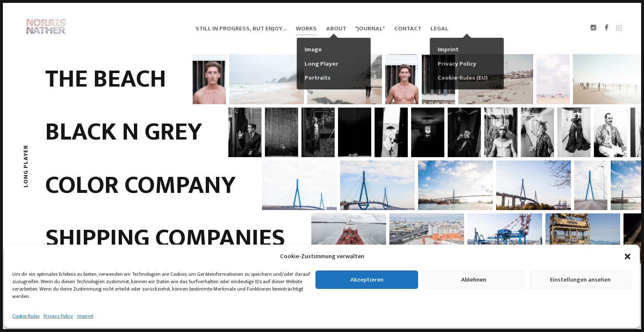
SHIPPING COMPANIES (165, 238)
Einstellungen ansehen (580, 280)
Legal (439, 29)
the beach (106, 79)
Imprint (85, 316)
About (336, 29)
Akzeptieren (367, 280)
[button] (628, 256)
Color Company (140, 185)
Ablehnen (474, 280)
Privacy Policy (58, 316)
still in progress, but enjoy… (241, 29)
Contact (408, 29)
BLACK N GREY (124, 132)
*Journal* (370, 29)
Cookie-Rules (26, 316)
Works (306, 29)
